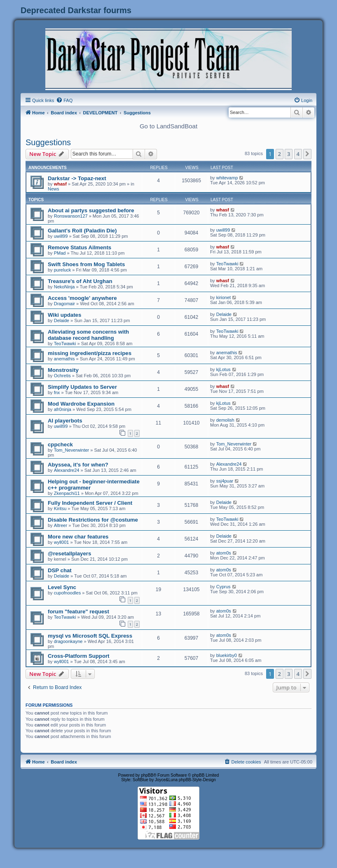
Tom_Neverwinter (72, 450)
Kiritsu (60, 508)
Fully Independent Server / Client (90, 503)
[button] (307, 154)
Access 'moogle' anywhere (82, 298)
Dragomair (64, 304)
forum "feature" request (78, 612)
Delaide (62, 320)
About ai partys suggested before (91, 210)
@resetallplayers (69, 554)
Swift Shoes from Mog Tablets (86, 264)
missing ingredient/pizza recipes (90, 353)
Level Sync (62, 587)
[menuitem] (64, 100)
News (54, 189)
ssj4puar (225, 481)
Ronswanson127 (71, 216)
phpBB (147, 775)
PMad (60, 253)
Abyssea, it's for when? (78, 465)
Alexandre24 (67, 470)
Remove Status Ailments (80, 247)
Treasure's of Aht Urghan (80, 281)
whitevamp (227, 178)
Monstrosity (63, 370)
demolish (225, 420)
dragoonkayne (68, 641)
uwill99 (61, 236)
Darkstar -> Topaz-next (77, 178)
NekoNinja (64, 287)
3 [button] (289, 154)
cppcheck (60, 444)
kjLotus (223, 369)
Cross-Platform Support (78, 656)
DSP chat (60, 570)
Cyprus (223, 587)
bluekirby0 (227, 655)
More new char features (78, 537)
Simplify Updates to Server (82, 387)
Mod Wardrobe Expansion (81, 404)
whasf (60, 184)
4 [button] (298, 154)
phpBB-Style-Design (197, 780)
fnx (57, 392)
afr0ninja (63, 409)
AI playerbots (65, 421)
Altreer (61, 525)
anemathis (64, 359)
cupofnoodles (67, 593)
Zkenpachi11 (67, 493)
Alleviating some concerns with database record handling (88, 335)
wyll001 (62, 542)
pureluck (63, 270)
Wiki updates (64, 315)
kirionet (223, 297)
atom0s (224, 553)
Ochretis (62, 376)
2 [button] (280, 154)
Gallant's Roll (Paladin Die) (82, 231)
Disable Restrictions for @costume (93, 520)
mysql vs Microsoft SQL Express (90, 636)
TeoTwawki (227, 264)
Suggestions (48, 142)
